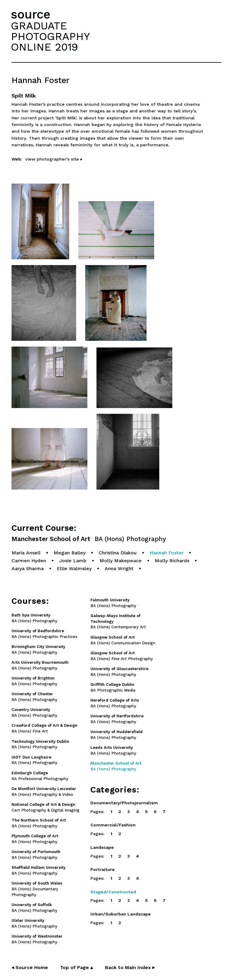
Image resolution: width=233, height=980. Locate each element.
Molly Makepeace (121, 561)
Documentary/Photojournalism (124, 803)
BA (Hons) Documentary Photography (37, 889)
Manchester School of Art (89, 539)
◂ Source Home (30, 967)
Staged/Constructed (113, 892)
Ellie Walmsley (74, 568)
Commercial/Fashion (113, 825)
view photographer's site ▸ (54, 159)
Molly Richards (172, 561)
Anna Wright (119, 568)
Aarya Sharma (28, 568)
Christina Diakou (118, 553)
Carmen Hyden (29, 561)
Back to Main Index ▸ (130, 967)
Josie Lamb (73, 561)
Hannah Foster (167, 553)
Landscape (102, 847)
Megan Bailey (70, 553)
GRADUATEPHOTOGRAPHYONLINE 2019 (50, 36)
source (31, 14)
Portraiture (103, 869)
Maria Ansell (26, 553)
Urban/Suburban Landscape (121, 914)
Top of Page (76, 967)
